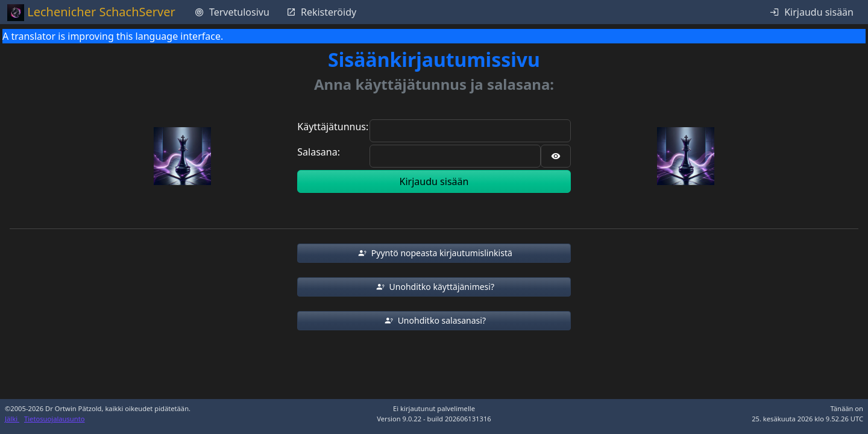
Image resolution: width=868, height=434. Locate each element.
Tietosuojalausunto (55, 419)
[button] (434, 253)
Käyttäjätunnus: (333, 127)
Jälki (12, 419)
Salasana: (319, 152)
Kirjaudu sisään (434, 181)
